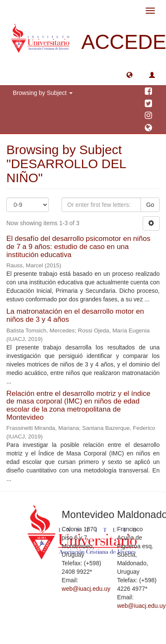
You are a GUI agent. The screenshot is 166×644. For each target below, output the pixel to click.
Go (150, 205)
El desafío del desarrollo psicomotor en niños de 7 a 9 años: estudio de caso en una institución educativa (78, 246)
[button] (129, 74)
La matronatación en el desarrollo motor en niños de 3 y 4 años (75, 315)
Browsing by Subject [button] (43, 93)
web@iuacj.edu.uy (86, 589)
